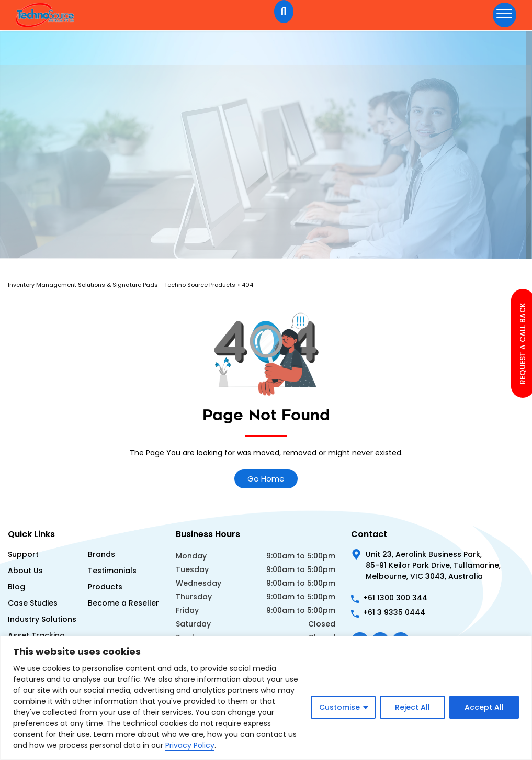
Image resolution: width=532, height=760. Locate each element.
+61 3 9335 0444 (394, 612)
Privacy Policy (190, 745)
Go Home (266, 479)
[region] (266, 698)
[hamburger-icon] (505, 15)
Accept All (484, 707)
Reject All (412, 707)
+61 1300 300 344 (395, 598)
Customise (339, 707)
